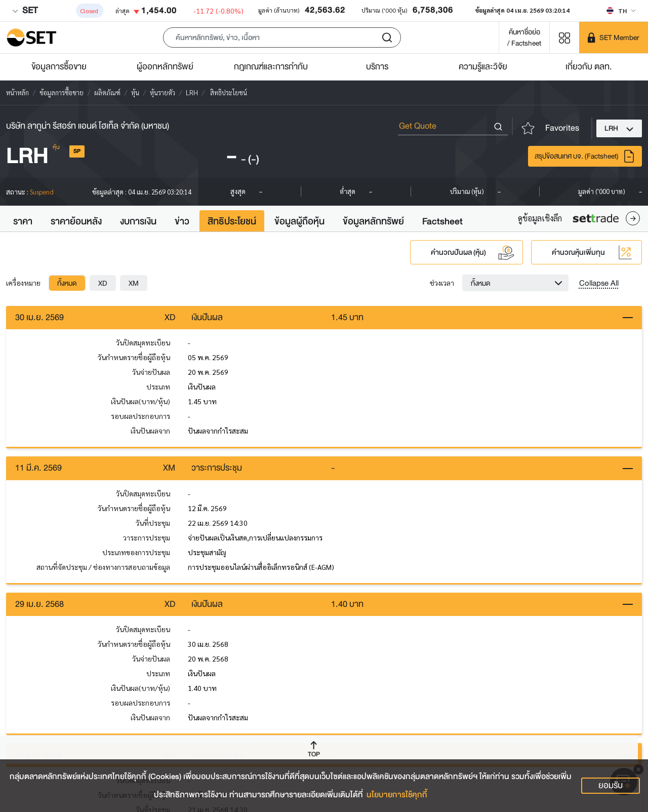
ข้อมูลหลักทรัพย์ (373, 221)
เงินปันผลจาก (150, 432)
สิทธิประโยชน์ (232, 221)
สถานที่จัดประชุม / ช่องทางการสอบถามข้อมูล (103, 569)
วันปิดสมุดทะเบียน (143, 343)
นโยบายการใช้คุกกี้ (397, 795)
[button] (282, 37)
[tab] (67, 283)
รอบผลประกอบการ (140, 417)
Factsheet (442, 221)
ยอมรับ (611, 785)
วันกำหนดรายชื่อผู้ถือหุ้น (134, 358)
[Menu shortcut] (564, 37)
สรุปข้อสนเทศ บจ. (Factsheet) (585, 156)
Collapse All (599, 283)
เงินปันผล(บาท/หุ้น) (140, 402)
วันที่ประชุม (153, 525)
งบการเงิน (138, 221)
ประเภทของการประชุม (136, 554)
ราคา (23, 221)
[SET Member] (614, 37)
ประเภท (158, 388)
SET (25, 10)
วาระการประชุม (147, 539)
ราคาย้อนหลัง (76, 221)
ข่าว (182, 221)
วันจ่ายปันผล (151, 373)
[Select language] (621, 11)
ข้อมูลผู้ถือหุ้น (299, 221)
